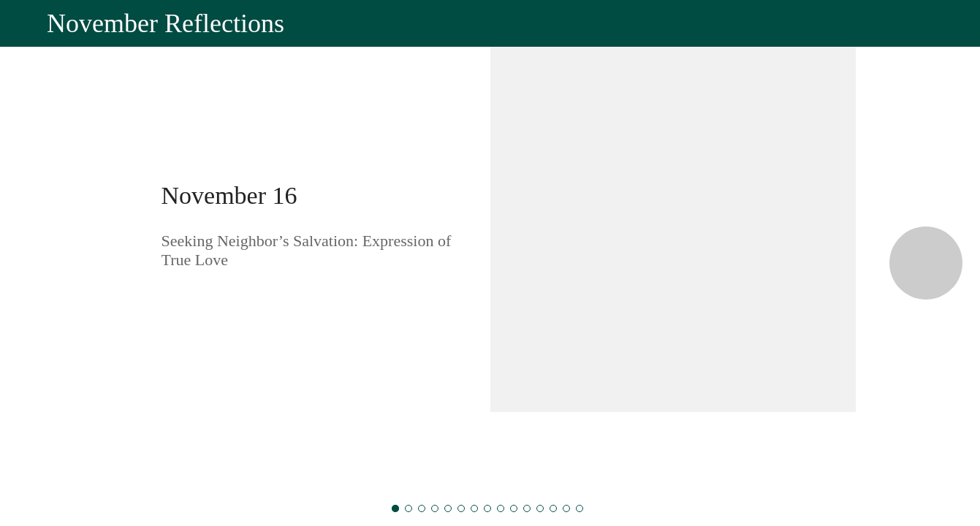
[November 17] (409, 508)
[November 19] (435, 508)
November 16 (229, 195)
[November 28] (553, 508)
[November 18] (422, 508)
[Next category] (926, 263)
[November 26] (527, 508)
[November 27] (540, 508)
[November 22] (474, 508)
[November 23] (487, 508)
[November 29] (566, 508)
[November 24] (501, 508)
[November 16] (395, 508)
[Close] (23, 23)
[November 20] (448, 508)
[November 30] (580, 508)
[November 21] (461, 508)
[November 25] (514, 508)
